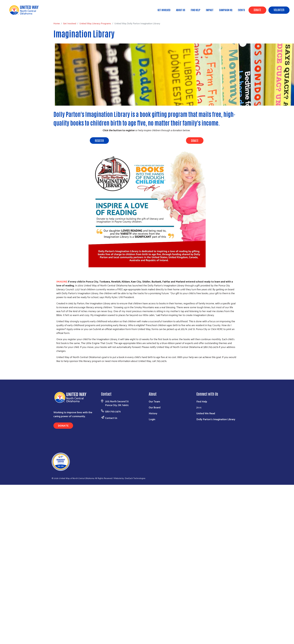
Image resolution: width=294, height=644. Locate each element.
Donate (257, 10)
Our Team (154, 401)
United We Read (206, 413)
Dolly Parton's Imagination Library (216, 419)
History (153, 413)
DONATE (195, 140)
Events (241, 10)
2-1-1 (199, 407)
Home (17, 15)
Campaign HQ (226, 10)
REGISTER (99, 140)
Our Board (155, 407)
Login (152, 419)
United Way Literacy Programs (56, 14)
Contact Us (111, 418)
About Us (181, 10)
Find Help (196, 10)
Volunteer (279, 10)
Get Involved (164, 10)
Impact (210, 10)
